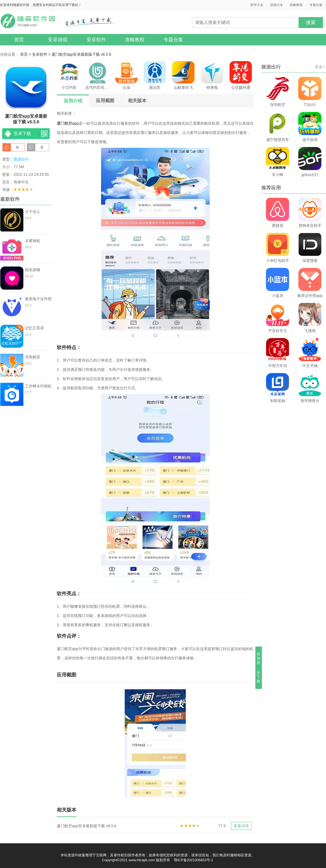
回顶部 (259, 658)
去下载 (259, 677)
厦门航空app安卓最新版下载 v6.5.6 (81, 54)
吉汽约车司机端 (98, 75)
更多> (320, 67)
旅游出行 (21, 159)
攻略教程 (296, 5)
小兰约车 (69, 75)
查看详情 (241, 826)
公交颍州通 (241, 75)
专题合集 (316, 5)
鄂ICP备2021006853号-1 (194, 860)
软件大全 (257, 5)
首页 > (26, 54)
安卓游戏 (58, 40)
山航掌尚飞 (183, 75)
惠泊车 (155, 75)
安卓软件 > (42, 54)
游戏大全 (277, 5)
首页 (19, 40)
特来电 (212, 75)
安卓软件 (96, 40)
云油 (126, 75)
